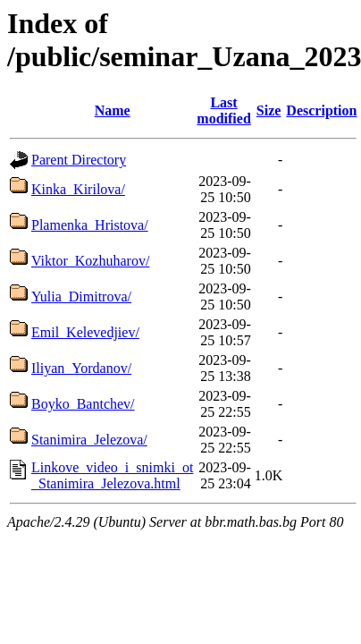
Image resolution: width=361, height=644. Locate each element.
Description (321, 110)
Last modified (223, 110)
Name (113, 110)
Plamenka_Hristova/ (90, 225)
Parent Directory (79, 160)
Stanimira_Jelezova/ (89, 440)
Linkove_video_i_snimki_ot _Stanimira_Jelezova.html (112, 475)
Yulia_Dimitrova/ (81, 297)
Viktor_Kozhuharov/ (90, 261)
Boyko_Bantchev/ (83, 404)
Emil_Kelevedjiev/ (85, 332)
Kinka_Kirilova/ (78, 189)
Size (269, 110)
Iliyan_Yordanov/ (81, 368)
